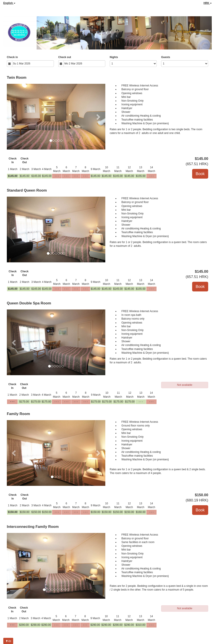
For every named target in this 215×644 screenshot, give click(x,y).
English (9, 3)
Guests (166, 57)
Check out (65, 57)
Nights (114, 57)
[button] (14, 117)
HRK (208, 3)
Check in (12, 57)
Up (8, 641)
